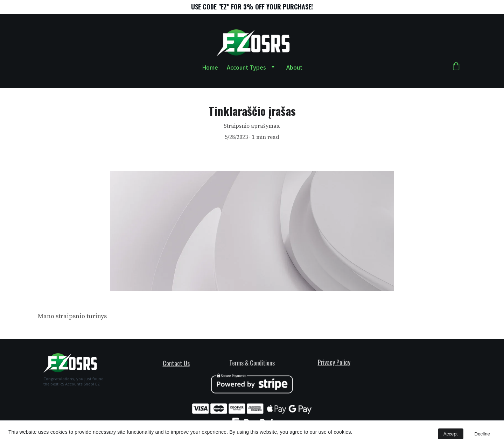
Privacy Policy (334, 362)
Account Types (246, 67)
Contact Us (176, 363)
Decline (482, 434)
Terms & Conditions (252, 363)
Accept (451, 434)
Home (210, 67)
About (294, 67)
